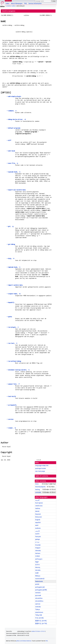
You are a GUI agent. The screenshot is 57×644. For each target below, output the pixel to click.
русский (38, 595)
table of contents (42, 476)
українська (39, 612)
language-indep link (42, 466)
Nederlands (39, 581)
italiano (38, 553)
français (38, 537)
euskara (38, 528)
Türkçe (37, 609)
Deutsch (38, 514)
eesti (37, 525)
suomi (37, 534)
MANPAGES (8, 1)
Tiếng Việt (39, 615)
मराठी (37, 573)
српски (38, 604)
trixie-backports (40, 487)
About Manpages (17, 3)
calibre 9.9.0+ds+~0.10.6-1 (38, 631)
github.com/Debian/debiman (24, 641)
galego (38, 539)
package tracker (41, 468)
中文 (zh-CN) (39, 618)
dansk (37, 511)
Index (7, 3)
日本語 (37, 556)
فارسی (37, 531)
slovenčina (39, 598)
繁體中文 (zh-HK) (41, 621)
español (38, 522)
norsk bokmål (40, 579)
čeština (38, 508)
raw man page (40, 471)
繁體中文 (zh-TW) (41, 624)
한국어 (37, 565)
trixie (37, 484)
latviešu (38, 570)
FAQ (25, 3)
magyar (38, 548)
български (39, 503)
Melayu (38, 576)
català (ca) (39, 506)
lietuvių (38, 567)
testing (38, 490)
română (38, 593)
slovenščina (39, 601)
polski (37, 584)
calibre (13, 6)
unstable (8, 6)
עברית (37, 542)
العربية (37, 500)
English (38, 520)
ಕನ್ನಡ (37, 562)
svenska (38, 607)
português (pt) (40, 587)
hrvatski (38, 545)
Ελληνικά (38, 517)
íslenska (38, 551)
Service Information (35, 3)
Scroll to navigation (9, 11)
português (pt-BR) (41, 590)
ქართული (39, 559)
